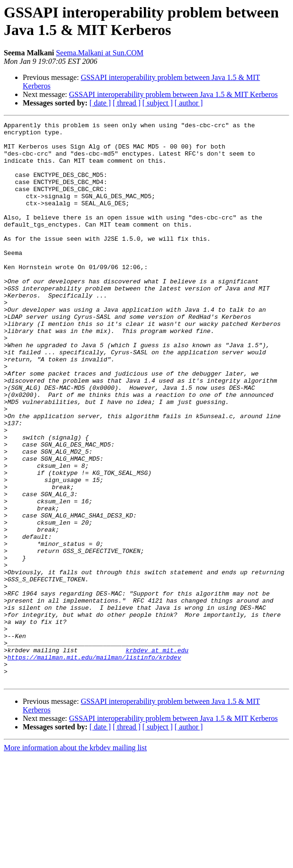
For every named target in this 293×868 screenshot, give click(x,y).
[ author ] (189, 103)
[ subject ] (158, 103)
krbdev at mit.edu (157, 756)
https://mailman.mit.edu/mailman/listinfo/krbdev (94, 765)
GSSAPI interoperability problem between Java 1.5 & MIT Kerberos (173, 94)
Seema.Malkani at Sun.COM (100, 53)
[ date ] (100, 103)
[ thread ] (127, 103)
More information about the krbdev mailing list (75, 860)
